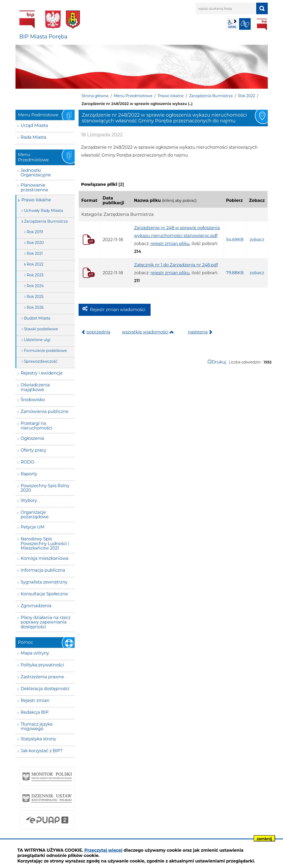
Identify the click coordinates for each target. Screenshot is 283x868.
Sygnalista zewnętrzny (44, 582)
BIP (262, 24)
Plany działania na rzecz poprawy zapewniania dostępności (46, 622)
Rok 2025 (35, 297)
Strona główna (95, 96)
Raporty (29, 474)
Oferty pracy (34, 450)
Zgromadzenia (36, 606)
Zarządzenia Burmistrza (211, 96)
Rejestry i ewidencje (42, 373)
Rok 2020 (35, 243)
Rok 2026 (35, 307)
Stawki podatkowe (41, 329)
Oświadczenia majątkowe (35, 387)
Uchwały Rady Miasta (44, 211)
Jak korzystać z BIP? (42, 751)
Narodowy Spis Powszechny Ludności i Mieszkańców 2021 (45, 543)
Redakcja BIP (35, 712)
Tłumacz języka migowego (37, 727)
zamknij (264, 839)
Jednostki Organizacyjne (36, 173)
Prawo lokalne (171, 96)
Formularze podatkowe (46, 351)
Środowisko (33, 400)
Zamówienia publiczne (45, 411)
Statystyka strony (38, 739)
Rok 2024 (35, 286)
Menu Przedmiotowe (133, 96)
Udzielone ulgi (37, 340)
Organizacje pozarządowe (35, 515)
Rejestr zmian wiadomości (118, 310)
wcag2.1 (232, 24)
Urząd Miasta (34, 125)
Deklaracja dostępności (45, 689)
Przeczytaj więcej (103, 850)
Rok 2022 (246, 96)
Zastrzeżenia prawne (42, 677)
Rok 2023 (35, 275)
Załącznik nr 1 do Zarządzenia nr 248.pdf (176, 265)
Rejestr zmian (35, 700)
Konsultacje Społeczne (44, 594)
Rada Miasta (34, 137)
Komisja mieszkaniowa (45, 558)
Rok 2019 (35, 232)
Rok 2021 (35, 253)
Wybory (29, 500)
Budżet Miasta (37, 318)
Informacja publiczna (43, 570)
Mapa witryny (35, 653)
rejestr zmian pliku (170, 244)
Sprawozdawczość (41, 361)
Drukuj (219, 362)
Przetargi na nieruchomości (37, 426)
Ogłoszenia (32, 438)
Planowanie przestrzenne (35, 188)
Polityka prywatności (42, 665)
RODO (28, 462)
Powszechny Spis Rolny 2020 (45, 488)
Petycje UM (33, 527)
